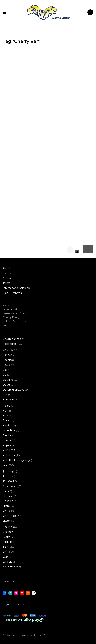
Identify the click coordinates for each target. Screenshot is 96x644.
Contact (8, 273)
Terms (6, 283)
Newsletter (10, 278)
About (6, 268)
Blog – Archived (12, 293)
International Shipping (16, 288)
